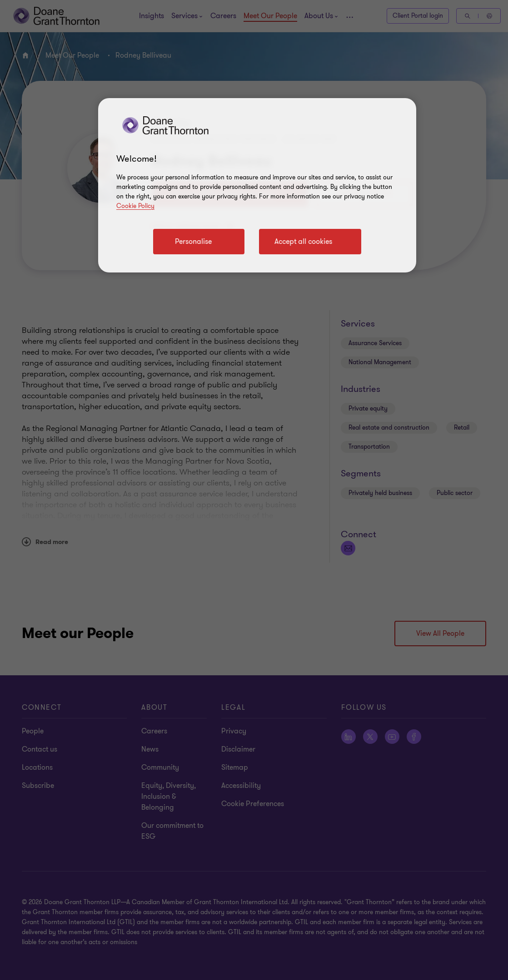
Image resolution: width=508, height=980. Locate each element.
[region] (257, 185)
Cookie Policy (135, 206)
